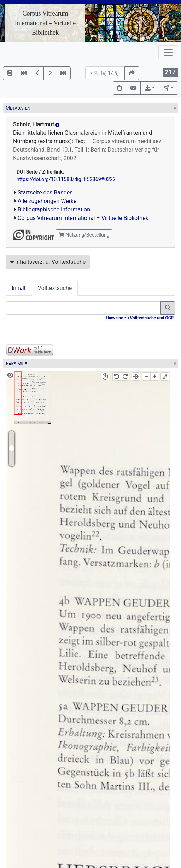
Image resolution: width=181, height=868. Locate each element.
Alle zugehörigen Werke (47, 201)
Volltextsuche (55, 288)
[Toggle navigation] (168, 52)
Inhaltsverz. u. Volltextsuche (48, 262)
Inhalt (19, 288)
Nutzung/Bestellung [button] (84, 235)
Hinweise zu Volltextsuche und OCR (140, 318)
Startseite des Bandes (45, 193)
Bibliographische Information (54, 209)
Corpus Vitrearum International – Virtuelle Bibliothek (45, 23)
